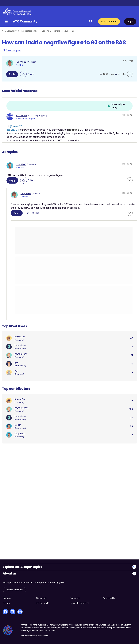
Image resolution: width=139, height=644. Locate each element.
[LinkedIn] (13, 612)
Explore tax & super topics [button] (69, 567)
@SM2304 (13, 130)
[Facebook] (5, 612)
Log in (130, 22)
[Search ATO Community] (91, 22)
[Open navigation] (6, 21)
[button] (130, 74)
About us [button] (69, 573)
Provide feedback (14, 590)
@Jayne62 (16, 126)
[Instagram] (20, 612)
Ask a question (109, 22)
